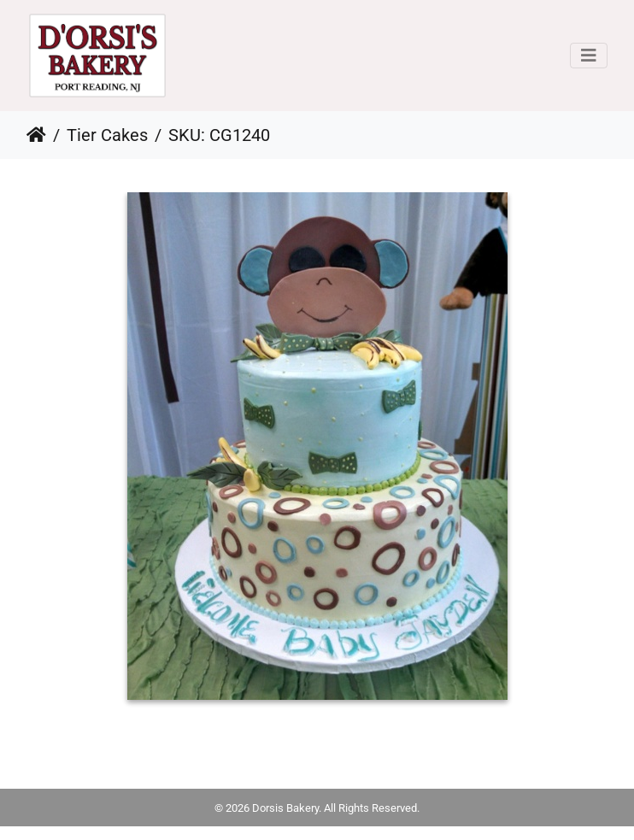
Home (36, 135)
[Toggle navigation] (589, 56)
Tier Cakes (107, 135)
